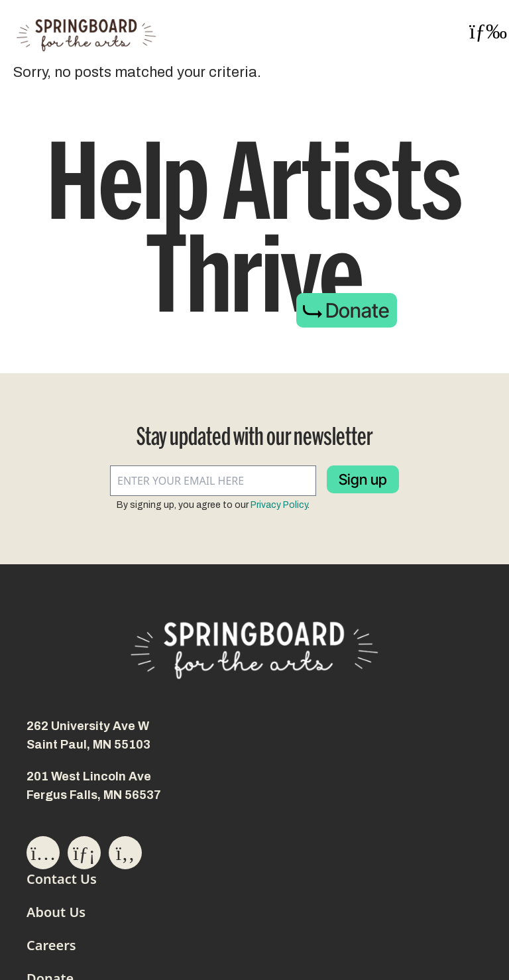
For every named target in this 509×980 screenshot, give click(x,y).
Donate (357, 310)
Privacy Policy (279, 505)
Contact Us (62, 879)
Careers (51, 945)
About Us (56, 912)
